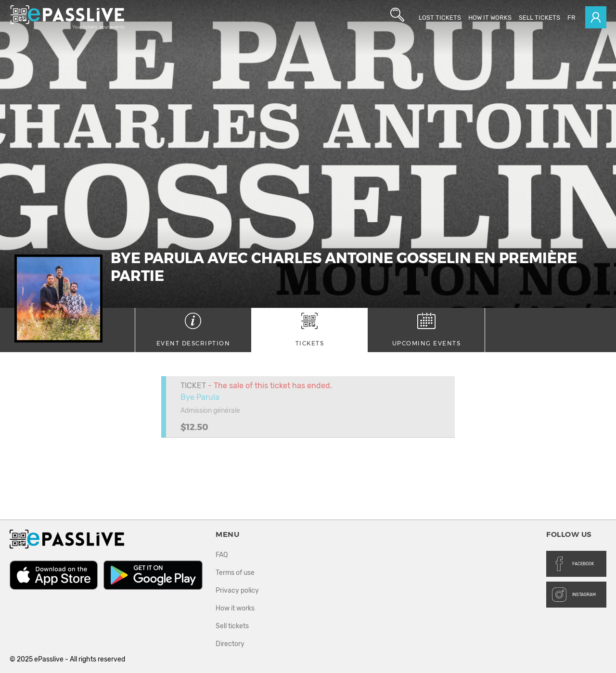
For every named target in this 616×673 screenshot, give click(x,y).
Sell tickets (539, 18)
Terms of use (235, 573)
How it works (490, 18)
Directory (230, 644)
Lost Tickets (440, 18)
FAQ (222, 555)
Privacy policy (237, 590)
